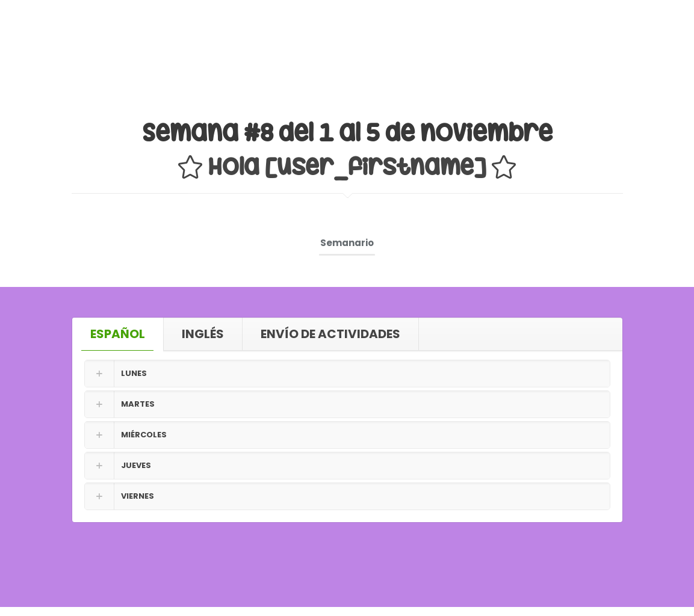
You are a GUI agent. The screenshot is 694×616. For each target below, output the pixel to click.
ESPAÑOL (118, 334)
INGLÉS (203, 334)
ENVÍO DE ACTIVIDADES (330, 334)
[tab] (118, 334)
